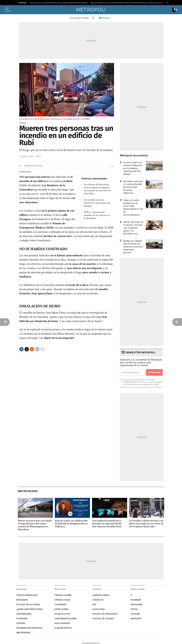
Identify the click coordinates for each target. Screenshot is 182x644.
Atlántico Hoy (62, 614)
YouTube (135, 614)
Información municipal (29, 628)
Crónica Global (63, 595)
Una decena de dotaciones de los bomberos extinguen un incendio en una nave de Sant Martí (97, 189)
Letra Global (62, 609)
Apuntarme (154, 372)
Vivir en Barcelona (27, 595)
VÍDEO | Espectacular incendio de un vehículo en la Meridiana (97, 215)
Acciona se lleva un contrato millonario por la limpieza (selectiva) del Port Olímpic (59, 3)
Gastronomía (24, 614)
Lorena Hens (25, 172)
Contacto (98, 600)
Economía (22, 618)
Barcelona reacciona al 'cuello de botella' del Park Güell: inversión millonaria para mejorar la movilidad (127, 3)
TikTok (134, 609)
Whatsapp (136, 618)
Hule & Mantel (62, 623)
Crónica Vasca (62, 600)
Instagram (136, 604)
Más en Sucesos (28, 491)
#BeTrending (23, 633)
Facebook (136, 600)
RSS (94, 604)
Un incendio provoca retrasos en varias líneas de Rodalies (97, 203)
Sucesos (23, 123)
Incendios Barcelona (33, 166)
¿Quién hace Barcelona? (30, 609)
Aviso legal (99, 609)
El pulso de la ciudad (28, 604)
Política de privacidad (105, 614)
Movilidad (22, 600)
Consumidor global (66, 618)
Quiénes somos (101, 595)
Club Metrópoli (63, 628)
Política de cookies (103, 618)
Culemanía (60, 604)
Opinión (21, 623)
